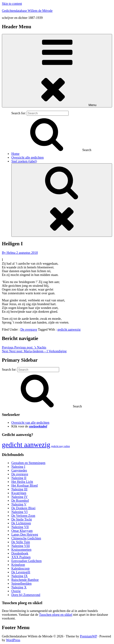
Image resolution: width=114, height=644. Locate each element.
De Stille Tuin (21, 542)
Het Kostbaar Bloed (24, 486)
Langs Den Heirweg (25, 535)
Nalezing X (19, 587)
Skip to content (12, 4)
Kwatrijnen (19, 493)
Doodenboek (20, 553)
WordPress (13, 640)
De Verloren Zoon (23, 516)
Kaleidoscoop (20, 568)
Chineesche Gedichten (26, 538)
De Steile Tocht (22, 519)
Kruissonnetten (21, 550)
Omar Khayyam (22, 531)
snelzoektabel (38, 426)
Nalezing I (18, 467)
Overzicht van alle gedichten (30, 423)
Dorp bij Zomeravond (26, 595)
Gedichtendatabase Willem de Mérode (27, 11)
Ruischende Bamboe (25, 580)
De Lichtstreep (21, 523)
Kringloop (18, 565)
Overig (16, 591)
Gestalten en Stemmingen (28, 463)
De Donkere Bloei (23, 508)
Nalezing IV (20, 497)
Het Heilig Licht (22, 482)
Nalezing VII (20, 527)
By (9, 253)
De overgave (29, 330)
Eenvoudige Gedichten (26, 561)
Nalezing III (19, 489)
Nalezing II (19, 478)
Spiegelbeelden (22, 584)
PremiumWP (88, 636)
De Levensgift (21, 572)
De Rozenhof (20, 501)
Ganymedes (19, 470)
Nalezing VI (20, 512)
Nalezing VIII (21, 546)
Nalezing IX (20, 576)
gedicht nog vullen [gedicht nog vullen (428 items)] (60, 446)
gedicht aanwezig (69, 330)
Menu (57, 71)
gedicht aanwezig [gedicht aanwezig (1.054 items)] (26, 445)
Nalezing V (19, 504)
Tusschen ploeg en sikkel (56, 615)
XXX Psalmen (21, 557)
